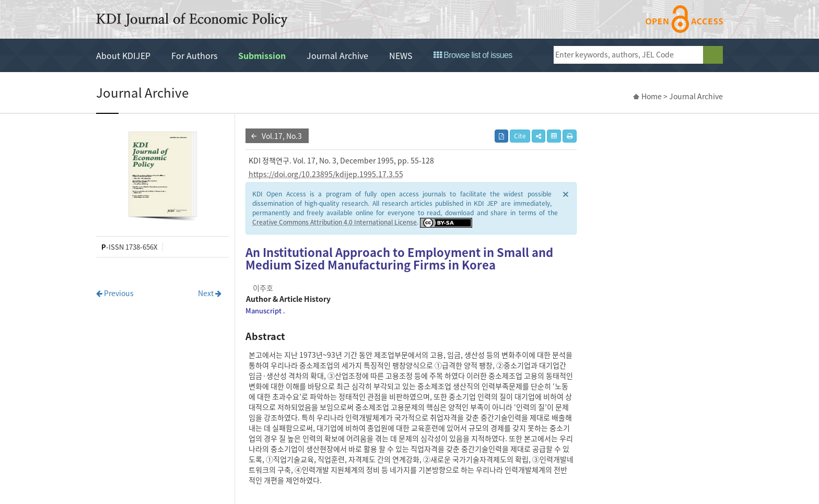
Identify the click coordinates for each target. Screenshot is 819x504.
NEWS (401, 55)
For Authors (194, 55)
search (713, 55)
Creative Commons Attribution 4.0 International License (335, 222)
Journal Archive (337, 55)
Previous (115, 293)
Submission (262, 55)
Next (210, 293)
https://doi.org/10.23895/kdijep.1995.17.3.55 (326, 174)
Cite (520, 136)
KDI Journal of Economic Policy (192, 20)
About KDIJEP (123, 55)
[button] (539, 136)
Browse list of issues (473, 55)
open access (684, 19)
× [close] (566, 194)
